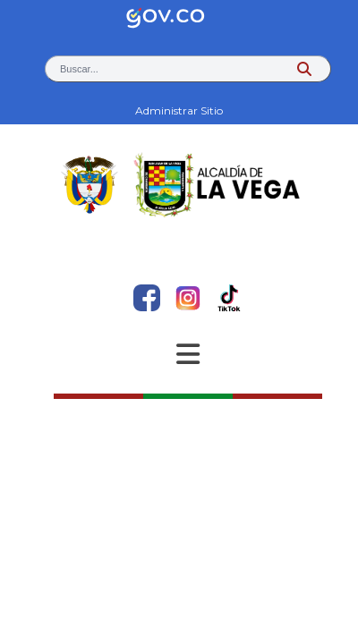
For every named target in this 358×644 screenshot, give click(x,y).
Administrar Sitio (179, 110)
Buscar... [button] (79, 69)
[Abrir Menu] (188, 354)
